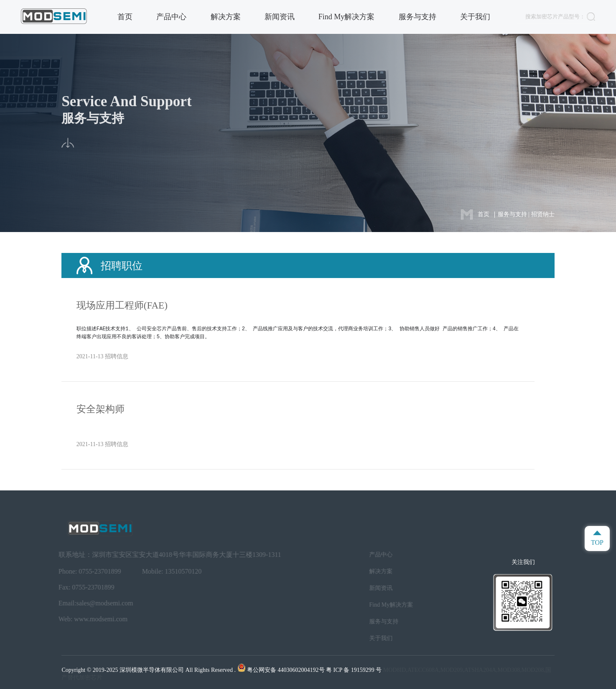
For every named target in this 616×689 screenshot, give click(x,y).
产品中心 (171, 17)
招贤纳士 (543, 214)
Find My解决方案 (347, 17)
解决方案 (226, 17)
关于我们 (475, 17)
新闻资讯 (280, 17)
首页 (125, 17)
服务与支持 (417, 17)
